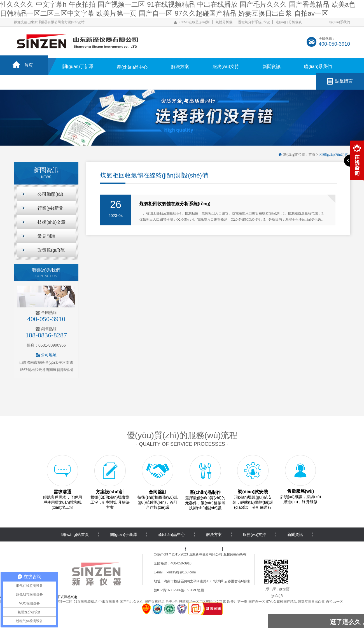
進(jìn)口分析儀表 (289, 22)
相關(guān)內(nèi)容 (333, 155)
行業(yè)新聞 (50, 208)
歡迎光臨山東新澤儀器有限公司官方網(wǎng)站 (49, 22)
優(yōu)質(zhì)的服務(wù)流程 (182, 435)
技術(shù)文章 (52, 222)
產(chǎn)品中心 (132, 67)
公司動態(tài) (50, 194)
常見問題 (46, 236)
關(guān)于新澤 (78, 66)
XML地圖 (197, 590)
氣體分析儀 (224, 22)
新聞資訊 (272, 66)
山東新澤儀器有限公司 (206, 554)
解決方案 (180, 66)
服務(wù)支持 (226, 66)
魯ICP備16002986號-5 (171, 590)
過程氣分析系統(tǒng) (254, 22)
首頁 (29, 65)
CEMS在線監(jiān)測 (194, 22)
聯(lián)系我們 (340, 22)
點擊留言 (344, 81)
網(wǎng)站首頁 (75, 534)
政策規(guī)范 (51, 250)
